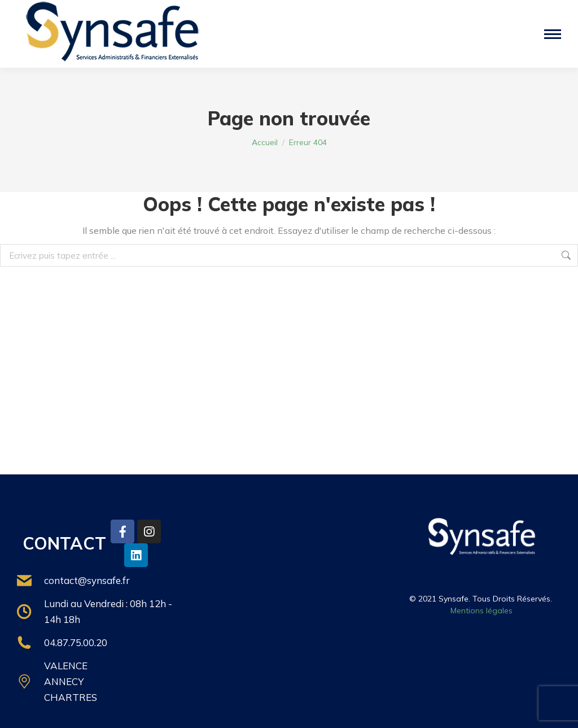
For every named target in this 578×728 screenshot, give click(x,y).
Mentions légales (481, 611)
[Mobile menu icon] (553, 34)
